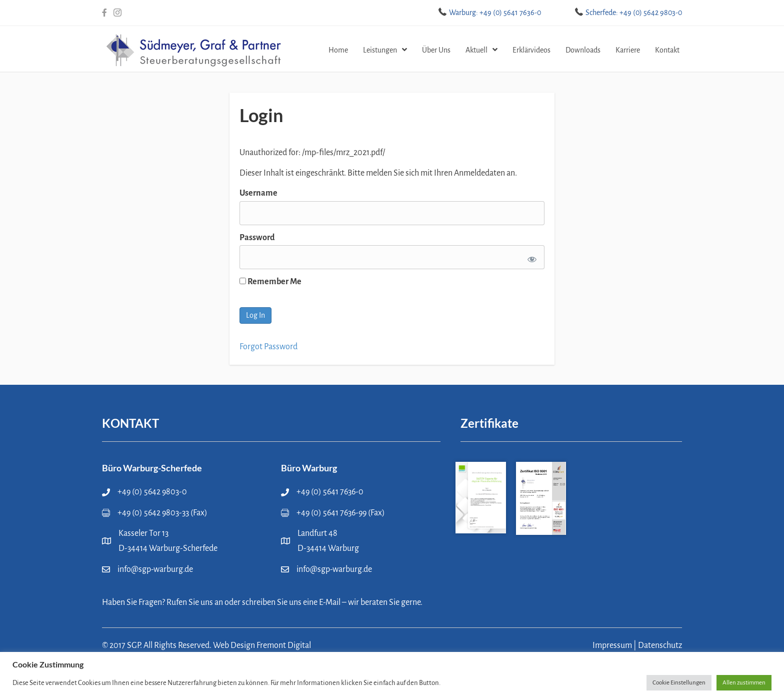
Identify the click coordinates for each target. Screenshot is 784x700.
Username (258, 193)
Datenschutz (660, 645)
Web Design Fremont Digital (262, 645)
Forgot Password (268, 347)
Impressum (612, 645)
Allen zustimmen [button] (744, 683)
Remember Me (270, 282)
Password (257, 238)
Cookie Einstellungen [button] (679, 683)
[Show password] (530, 257)
